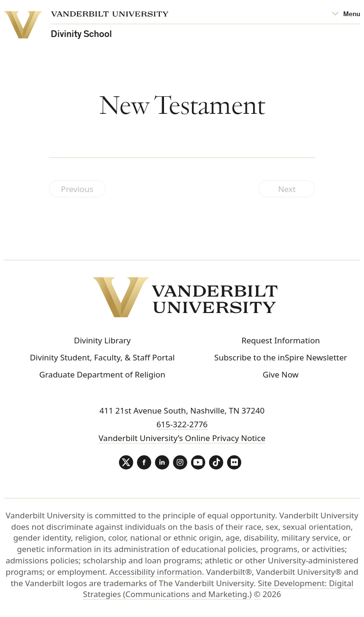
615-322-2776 (182, 424)
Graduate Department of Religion (102, 374)
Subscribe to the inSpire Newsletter (281, 357)
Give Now (281, 374)
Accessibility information (156, 572)
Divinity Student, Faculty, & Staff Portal (102, 357)
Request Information (281, 340)
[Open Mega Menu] (346, 14)
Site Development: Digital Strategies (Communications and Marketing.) (218, 589)
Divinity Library (102, 340)
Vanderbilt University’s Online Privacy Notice (182, 438)
